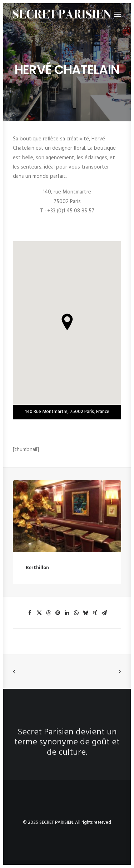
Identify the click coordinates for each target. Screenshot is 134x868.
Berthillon (37, 576)
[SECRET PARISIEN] (62, 14)
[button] (67, 525)
